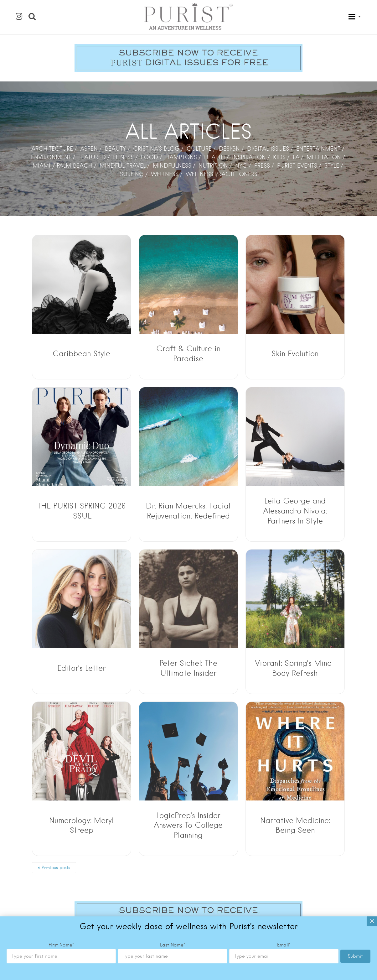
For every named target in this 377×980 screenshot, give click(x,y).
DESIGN (229, 149)
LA (296, 157)
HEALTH (214, 157)
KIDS (279, 157)
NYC (241, 166)
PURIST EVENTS (297, 166)
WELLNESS (165, 174)
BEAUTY (115, 149)
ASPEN (89, 149)
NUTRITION (213, 166)
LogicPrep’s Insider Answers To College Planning (188, 825)
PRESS (262, 166)
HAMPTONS (181, 157)
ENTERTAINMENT (318, 149)
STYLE (332, 166)
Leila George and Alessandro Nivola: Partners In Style (295, 511)
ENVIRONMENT (51, 157)
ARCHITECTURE (52, 149)
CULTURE (199, 149)
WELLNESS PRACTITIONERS (222, 174)
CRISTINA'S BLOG (156, 149)
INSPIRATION (249, 157)
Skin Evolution (295, 354)
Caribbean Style (81, 354)
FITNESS (123, 157)
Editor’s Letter (81, 668)
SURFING (132, 174)
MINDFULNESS (172, 166)
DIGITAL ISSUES (268, 149)
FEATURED (92, 157)
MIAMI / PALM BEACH (62, 166)
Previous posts (56, 868)
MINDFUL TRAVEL (123, 166)
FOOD (150, 157)
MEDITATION (324, 157)
